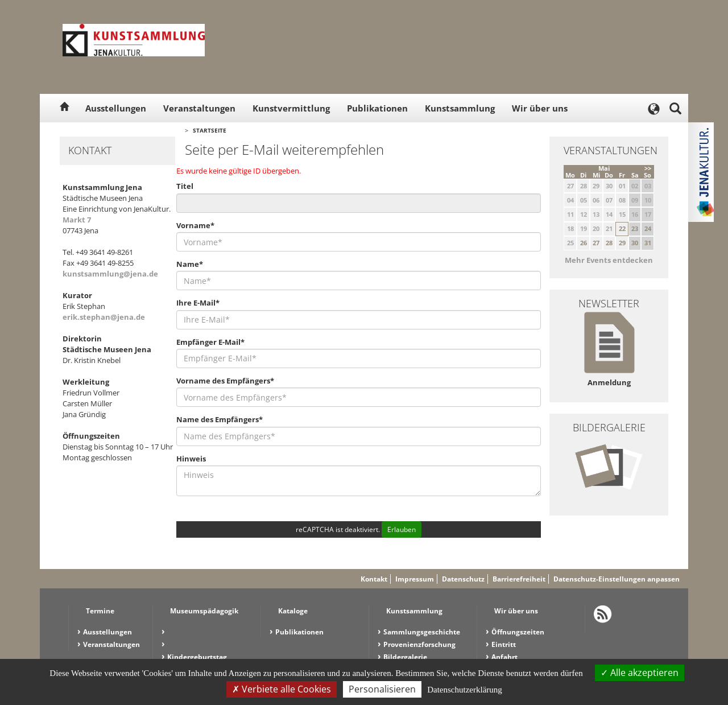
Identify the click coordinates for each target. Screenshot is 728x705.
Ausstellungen (116, 108)
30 (635, 243)
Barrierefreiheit (519, 579)
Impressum (415, 579)
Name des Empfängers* (220, 419)
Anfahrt (504, 657)
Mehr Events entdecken (609, 260)
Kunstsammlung (460, 108)
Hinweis (191, 459)
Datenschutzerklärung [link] (465, 690)
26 (584, 243)
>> (648, 168)
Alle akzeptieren (640, 673)
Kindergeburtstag (197, 657)
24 (648, 228)
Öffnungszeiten (518, 632)
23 (635, 228)
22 (622, 228)
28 (609, 243)
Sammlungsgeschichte (422, 632)
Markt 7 (77, 220)
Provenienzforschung (419, 644)
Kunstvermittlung (291, 108)
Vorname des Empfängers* (225, 381)
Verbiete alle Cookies (282, 689)
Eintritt (504, 644)
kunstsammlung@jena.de (110, 274)
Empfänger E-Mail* (210, 342)
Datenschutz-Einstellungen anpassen (617, 579)
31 (648, 243)
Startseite (210, 130)
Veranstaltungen (199, 108)
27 (596, 243)
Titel (185, 186)
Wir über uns (540, 108)
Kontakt (374, 579)
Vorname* (195, 225)
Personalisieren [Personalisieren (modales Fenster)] (382, 689)
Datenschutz (463, 579)
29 (622, 243)
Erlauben (402, 529)
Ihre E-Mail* (198, 303)
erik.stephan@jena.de (104, 317)
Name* (190, 264)
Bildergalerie (405, 657)
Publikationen (377, 108)
